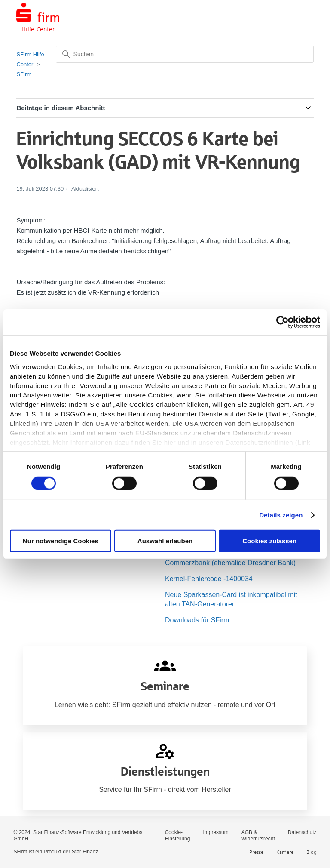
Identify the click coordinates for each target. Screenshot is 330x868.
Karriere (285, 852)
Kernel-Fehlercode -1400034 (209, 579)
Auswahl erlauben (165, 541)
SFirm (24, 74)
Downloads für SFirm (197, 620)
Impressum (215, 832)
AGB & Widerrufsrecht (258, 836)
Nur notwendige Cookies (61, 541)
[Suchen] (185, 54)
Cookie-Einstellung (178, 836)
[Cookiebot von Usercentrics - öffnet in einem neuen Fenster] (283, 322)
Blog (312, 852)
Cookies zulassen (269, 541)
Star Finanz (85, 852)
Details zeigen (281, 515)
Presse (256, 852)
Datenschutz (302, 832)
